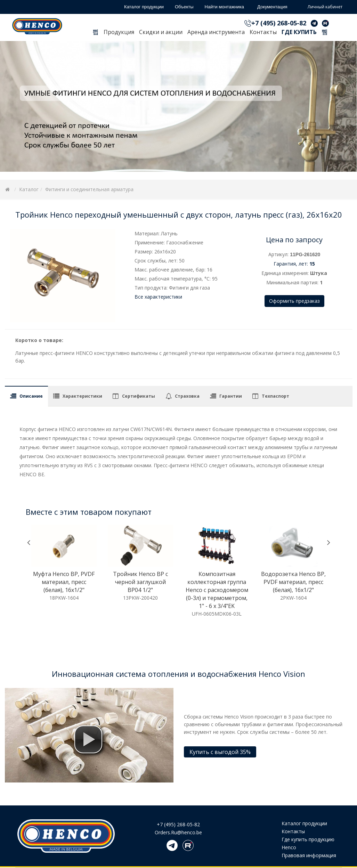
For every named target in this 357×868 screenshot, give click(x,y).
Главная (96, 33)
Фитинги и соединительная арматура (89, 189)
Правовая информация (309, 855)
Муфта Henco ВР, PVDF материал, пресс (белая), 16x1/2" (64, 582)
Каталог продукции (304, 823)
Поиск (325, 33)
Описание (31, 396)
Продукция (119, 32)
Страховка (187, 396)
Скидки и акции (161, 32)
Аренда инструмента (216, 32)
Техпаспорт (275, 396)
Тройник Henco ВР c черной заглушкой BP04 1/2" (140, 582)
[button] (88, 739)
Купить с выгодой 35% (220, 752)
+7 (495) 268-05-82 (279, 23)
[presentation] (29, 543)
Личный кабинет (320, 7)
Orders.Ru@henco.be (178, 832)
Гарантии (231, 396)
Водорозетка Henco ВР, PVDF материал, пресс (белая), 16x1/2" (293, 582)
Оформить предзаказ (294, 301)
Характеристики (82, 396)
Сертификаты (139, 396)
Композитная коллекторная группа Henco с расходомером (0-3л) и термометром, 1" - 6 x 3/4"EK (217, 590)
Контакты (263, 32)
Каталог (29, 189)
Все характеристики (158, 297)
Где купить (299, 32)
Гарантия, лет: (294, 264)
